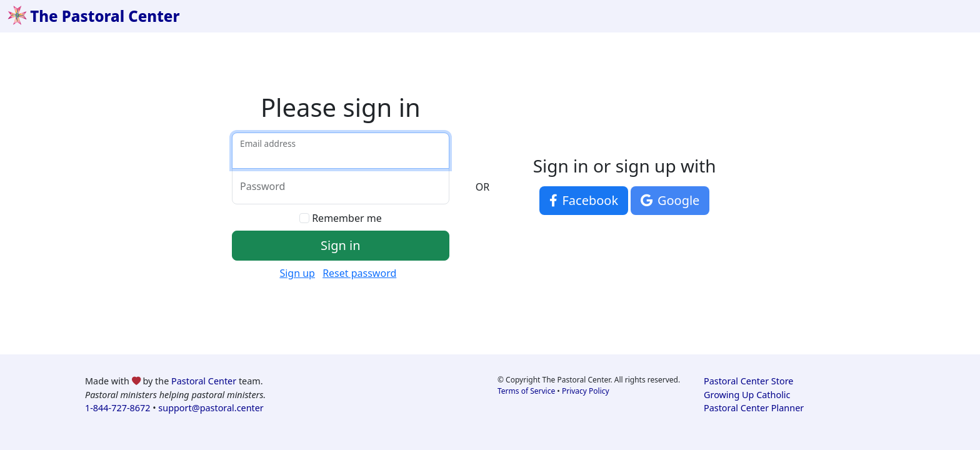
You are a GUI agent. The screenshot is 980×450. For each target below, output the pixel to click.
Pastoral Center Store (748, 381)
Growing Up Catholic (747, 395)
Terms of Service (526, 391)
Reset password (359, 273)
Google (670, 200)
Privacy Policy (586, 391)
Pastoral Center (204, 381)
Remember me (347, 218)
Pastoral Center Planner (754, 408)
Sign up (297, 273)
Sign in (341, 245)
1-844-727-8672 (117, 408)
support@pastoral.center (211, 408)
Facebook (584, 200)
